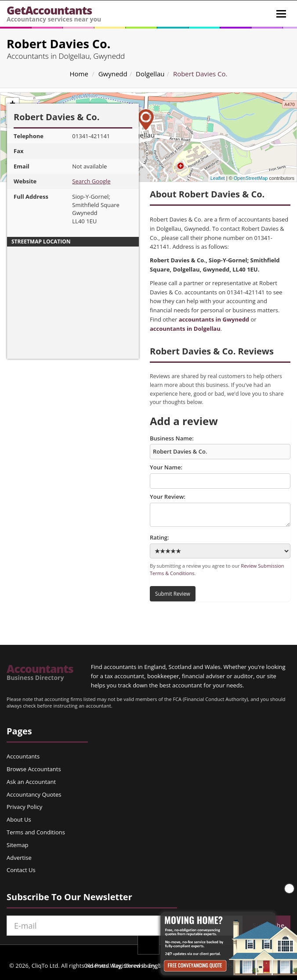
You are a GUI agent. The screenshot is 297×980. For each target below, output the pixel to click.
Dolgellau (150, 74)
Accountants (40, 672)
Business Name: (220, 447)
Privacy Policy (24, 807)
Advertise (19, 858)
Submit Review (173, 594)
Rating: (220, 546)
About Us (19, 819)
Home (79, 74)
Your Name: (220, 476)
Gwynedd (113, 74)
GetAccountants (54, 13)
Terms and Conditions (36, 832)
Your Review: (220, 510)
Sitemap (18, 845)
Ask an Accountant (31, 782)
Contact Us (21, 870)
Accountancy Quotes (34, 794)
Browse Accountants (34, 769)
